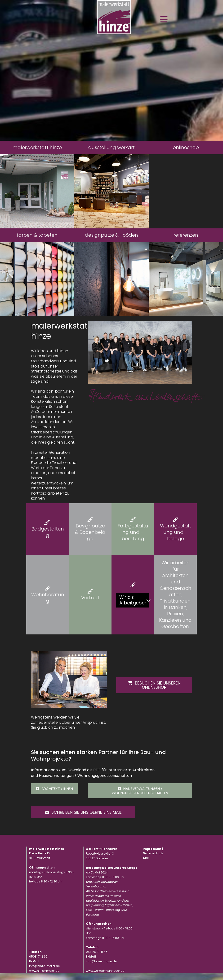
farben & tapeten (37, 235)
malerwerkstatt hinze (37, 147)
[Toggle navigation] (164, 19)
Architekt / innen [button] (54, 789)
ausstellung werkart (111, 147)
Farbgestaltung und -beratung (133, 532)
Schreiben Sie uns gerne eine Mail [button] (71, 816)
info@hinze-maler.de (101, 968)
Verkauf (90, 598)
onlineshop (186, 147)
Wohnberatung (48, 598)
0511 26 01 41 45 (97, 959)
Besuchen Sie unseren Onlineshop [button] (154, 684)
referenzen (186, 235)
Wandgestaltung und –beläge (176, 532)
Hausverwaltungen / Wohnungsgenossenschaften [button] (140, 791)
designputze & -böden (111, 235)
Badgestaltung (48, 532)
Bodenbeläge (92, 535)
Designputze (90, 526)
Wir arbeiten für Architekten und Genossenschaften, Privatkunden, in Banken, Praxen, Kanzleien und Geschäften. (175, 595)
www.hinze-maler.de (44, 978)
